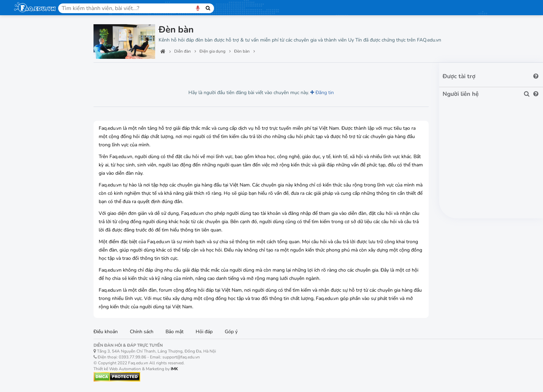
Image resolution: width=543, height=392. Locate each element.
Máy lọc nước (34, 241)
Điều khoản (106, 332)
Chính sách (142, 332)
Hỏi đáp (204, 332)
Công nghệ (29, 65)
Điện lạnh (28, 194)
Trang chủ (28, 33)
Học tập (25, 81)
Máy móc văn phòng (42, 98)
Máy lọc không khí (39, 289)
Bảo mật (175, 332)
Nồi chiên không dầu (42, 277)
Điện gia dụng (34, 227)
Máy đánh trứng (37, 362)
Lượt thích (143, 72)
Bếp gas (28, 265)
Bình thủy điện (35, 313)
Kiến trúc (26, 162)
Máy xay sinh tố (36, 338)
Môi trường (29, 211)
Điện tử (24, 178)
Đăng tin (322, 93)
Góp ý (231, 332)
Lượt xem (109, 72)
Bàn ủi (26, 325)
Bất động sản (33, 114)
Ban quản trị (31, 49)
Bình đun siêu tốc (38, 301)
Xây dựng (27, 130)
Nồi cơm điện (33, 253)
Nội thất (25, 146)
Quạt (25, 374)
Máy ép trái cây (36, 350)
